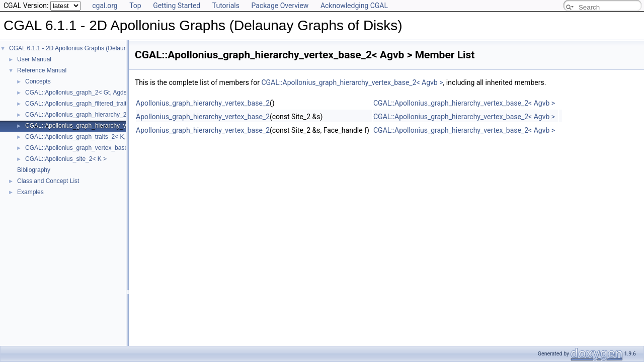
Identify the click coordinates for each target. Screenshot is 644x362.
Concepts (38, 81)
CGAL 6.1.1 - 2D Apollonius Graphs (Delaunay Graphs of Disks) (95, 48)
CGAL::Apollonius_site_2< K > (66, 159)
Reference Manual (42, 70)
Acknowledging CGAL (354, 6)
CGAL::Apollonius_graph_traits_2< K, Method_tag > (95, 137)
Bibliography (34, 170)
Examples (30, 192)
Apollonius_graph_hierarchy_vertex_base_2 (203, 103)
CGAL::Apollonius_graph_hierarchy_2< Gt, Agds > (93, 115)
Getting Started (177, 6)
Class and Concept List (48, 181)
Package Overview (280, 6)
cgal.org (105, 6)
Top (135, 6)
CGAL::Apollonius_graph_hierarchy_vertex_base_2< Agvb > (106, 126)
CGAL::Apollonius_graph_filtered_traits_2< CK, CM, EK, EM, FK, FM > (120, 104)
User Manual (34, 59)
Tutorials (226, 6)
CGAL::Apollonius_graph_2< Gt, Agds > (78, 93)
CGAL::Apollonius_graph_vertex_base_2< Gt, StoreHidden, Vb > (112, 148)
